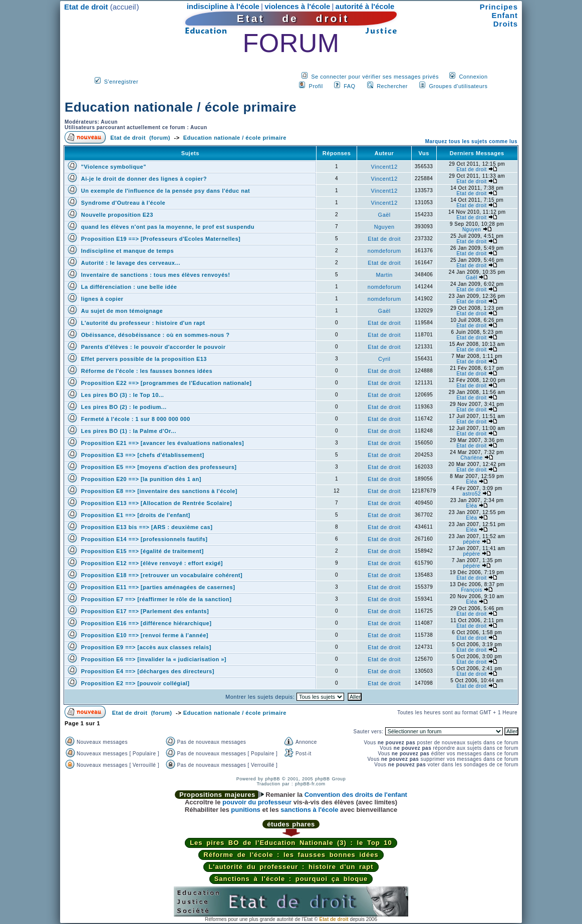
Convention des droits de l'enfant (356, 795)
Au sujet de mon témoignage (122, 311)
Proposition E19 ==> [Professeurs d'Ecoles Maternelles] (161, 239)
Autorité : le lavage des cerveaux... (131, 263)
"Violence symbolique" (114, 167)
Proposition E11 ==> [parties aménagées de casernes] (158, 587)
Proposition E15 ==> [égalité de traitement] (142, 551)
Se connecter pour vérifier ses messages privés (375, 77)
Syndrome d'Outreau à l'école (123, 203)
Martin (384, 275)
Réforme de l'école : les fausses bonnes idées (147, 371)
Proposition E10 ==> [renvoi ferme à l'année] (145, 635)
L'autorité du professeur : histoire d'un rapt (143, 323)
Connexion (473, 77)
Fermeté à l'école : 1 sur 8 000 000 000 (136, 419)
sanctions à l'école (309, 810)
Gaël (384, 215)
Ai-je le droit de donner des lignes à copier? (144, 179)
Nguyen (384, 227)
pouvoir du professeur (257, 802)
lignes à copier (102, 299)
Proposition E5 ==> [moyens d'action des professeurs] (159, 467)
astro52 (472, 494)
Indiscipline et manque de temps (127, 251)
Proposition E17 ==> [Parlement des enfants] (145, 611)
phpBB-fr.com (310, 784)
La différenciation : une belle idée (129, 287)
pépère (472, 542)
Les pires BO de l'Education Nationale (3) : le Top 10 (291, 843)
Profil (316, 86)
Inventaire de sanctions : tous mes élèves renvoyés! (156, 275)
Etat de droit (471, 169)
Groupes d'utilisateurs (458, 86)
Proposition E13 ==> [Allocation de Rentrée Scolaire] (157, 503)
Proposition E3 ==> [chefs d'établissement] (143, 455)
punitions (246, 810)
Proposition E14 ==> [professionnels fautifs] (144, 539)
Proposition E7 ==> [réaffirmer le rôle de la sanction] (157, 599)
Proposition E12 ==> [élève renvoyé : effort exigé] (152, 563)
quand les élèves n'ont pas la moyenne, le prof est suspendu (168, 227)
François (471, 590)
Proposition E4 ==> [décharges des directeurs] (148, 671)
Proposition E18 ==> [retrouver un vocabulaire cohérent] (162, 575)
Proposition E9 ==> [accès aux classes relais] (146, 647)
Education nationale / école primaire (181, 107)
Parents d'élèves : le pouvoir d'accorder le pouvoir (154, 347)
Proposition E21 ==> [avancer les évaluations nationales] (163, 443)
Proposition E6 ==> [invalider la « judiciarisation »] (154, 659)
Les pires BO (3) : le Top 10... (123, 395)
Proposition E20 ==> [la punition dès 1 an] (141, 479)
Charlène (472, 458)
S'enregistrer (121, 82)
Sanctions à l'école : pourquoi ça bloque (291, 879)
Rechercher (392, 86)
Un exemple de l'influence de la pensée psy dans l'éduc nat (166, 191)
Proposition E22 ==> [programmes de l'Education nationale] (167, 383)
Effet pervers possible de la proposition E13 (144, 359)
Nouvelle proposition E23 (117, 215)
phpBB (272, 779)
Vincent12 (384, 167)
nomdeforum (384, 251)
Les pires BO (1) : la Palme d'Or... (129, 431)
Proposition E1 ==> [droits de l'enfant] (136, 515)
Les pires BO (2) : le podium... (124, 407)
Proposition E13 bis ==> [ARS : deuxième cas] (147, 527)
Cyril (384, 359)
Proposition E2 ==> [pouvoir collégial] (135, 683)
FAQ (350, 86)
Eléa (472, 482)
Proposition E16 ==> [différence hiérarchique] (147, 623)
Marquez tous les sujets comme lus (471, 141)
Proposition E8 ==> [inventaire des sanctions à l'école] (159, 491)
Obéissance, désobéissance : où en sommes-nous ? (156, 335)
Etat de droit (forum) (140, 138)
